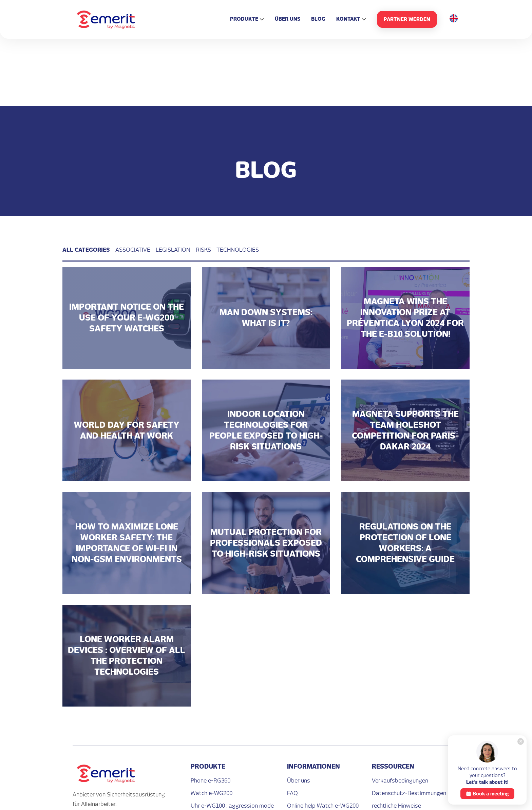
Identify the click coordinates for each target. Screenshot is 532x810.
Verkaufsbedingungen (400, 781)
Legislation (173, 250)
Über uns (288, 19)
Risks (203, 250)
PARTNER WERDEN (407, 19)
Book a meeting (487, 794)
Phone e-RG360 (211, 781)
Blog (318, 19)
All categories (86, 250)
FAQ (292, 793)
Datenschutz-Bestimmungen (409, 793)
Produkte (244, 19)
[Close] (521, 741)
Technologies (238, 250)
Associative (133, 250)
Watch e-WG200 (212, 793)
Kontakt (348, 19)
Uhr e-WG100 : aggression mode (232, 806)
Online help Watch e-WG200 (323, 806)
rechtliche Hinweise (396, 806)
